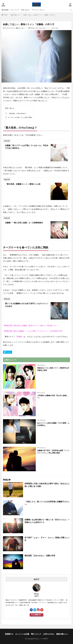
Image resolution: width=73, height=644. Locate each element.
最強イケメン (47, 28)
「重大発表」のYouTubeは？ (16, 113)
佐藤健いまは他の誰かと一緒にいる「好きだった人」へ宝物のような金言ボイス (47, 521)
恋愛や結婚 (38, 28)
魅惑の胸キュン (16, 15)
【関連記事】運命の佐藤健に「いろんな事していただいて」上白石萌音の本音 (33, 331)
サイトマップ (15, 10)
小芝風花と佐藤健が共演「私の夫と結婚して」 (52, 397)
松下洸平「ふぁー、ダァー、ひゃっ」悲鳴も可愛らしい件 (47, 539)
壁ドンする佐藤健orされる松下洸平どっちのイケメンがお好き (27, 305)
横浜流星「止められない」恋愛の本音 (40, 556)
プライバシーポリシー (38, 10)
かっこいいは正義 (22, 634)
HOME (6, 15)
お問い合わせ (25, 10)
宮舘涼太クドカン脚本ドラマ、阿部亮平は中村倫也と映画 (53, 369)
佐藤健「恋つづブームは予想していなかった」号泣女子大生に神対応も (27, 147)
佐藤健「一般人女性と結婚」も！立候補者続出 (24, 223)
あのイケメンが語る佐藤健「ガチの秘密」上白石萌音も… (53, 424)
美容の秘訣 (55, 28)
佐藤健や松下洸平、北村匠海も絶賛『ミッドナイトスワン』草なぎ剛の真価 (53, 452)
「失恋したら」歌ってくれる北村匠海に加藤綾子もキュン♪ (47, 503)
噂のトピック (36, 634)
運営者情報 (5, 10)
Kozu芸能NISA (36, 615)
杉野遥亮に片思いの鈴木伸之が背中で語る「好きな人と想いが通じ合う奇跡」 (47, 485)
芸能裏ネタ (9, 634)
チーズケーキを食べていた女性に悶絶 (18, 117)
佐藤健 (32, 28)
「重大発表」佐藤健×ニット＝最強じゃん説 (23, 184)
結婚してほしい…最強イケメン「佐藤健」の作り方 (39, 15)
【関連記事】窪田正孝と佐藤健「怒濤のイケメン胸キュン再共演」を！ (30, 325)
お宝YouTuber (49, 634)
